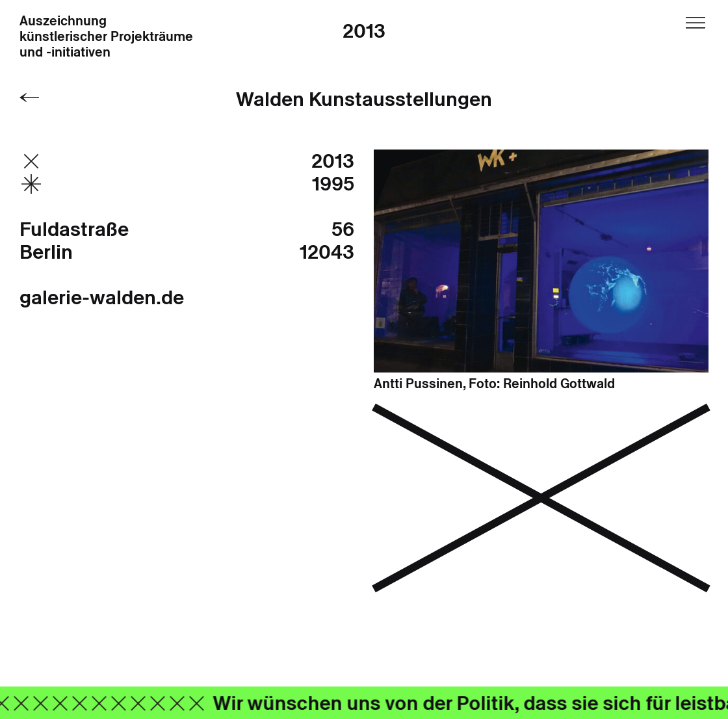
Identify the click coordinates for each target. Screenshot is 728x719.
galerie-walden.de (102, 297)
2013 (364, 31)
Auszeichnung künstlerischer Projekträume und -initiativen (106, 37)
